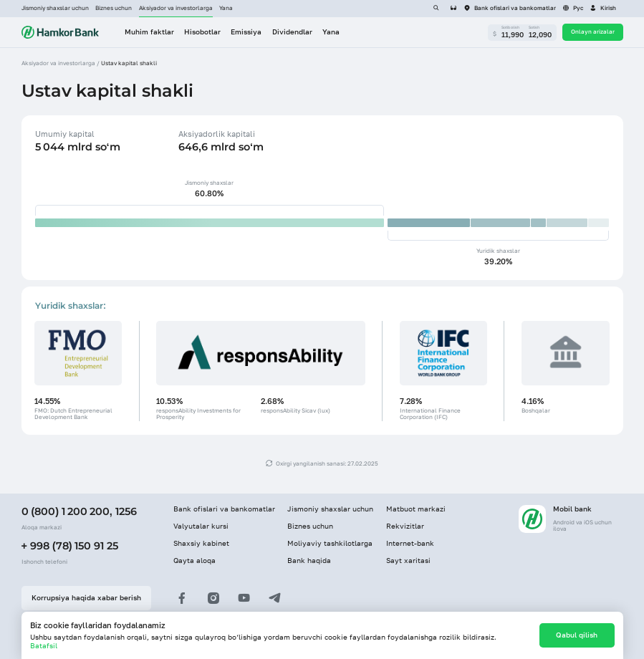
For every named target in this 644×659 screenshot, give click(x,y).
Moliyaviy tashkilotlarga (330, 543)
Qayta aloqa (194, 561)
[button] (603, 9)
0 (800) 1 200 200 (66, 511)
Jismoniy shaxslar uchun (55, 8)
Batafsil (44, 646)
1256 (126, 511)
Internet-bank (410, 543)
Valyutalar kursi (201, 526)
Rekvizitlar (405, 526)
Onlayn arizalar (593, 32)
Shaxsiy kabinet (201, 543)
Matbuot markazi (416, 509)
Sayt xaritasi (408, 561)
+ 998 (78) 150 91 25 (70, 546)
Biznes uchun (114, 8)
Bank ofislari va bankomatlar (224, 509)
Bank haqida (309, 561)
